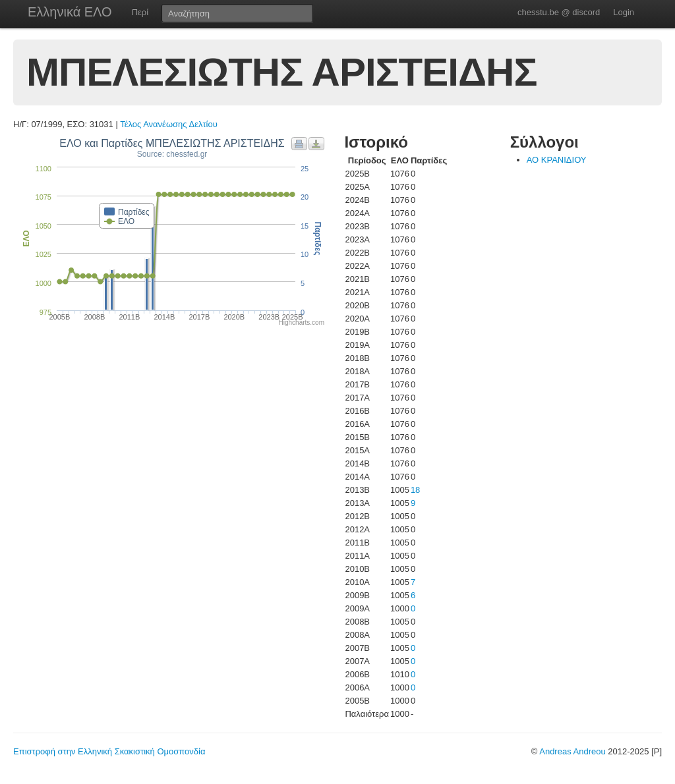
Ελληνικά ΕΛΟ (70, 12)
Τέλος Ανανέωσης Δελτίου (169, 124)
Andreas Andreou (572, 751)
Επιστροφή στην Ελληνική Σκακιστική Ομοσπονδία (109, 751)
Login (624, 12)
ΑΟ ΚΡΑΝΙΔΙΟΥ (557, 160)
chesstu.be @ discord (559, 12)
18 (415, 490)
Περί (140, 12)
